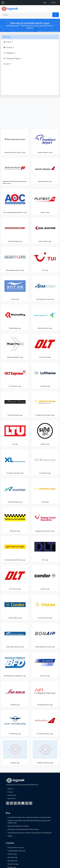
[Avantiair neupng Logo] (15, 491)
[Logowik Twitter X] (11, 803)
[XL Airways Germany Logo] (15, 462)
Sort (6, 64)
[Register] (54, 3)
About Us (10, 789)
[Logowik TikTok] (27, 803)
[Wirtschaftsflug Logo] (15, 231)
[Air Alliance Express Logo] (45, 752)
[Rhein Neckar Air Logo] (45, 317)
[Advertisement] (30, 81)
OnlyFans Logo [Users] (12, 854)
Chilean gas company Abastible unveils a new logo (23, 829)
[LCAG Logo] (45, 491)
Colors (7, 42)
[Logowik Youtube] (23, 803)
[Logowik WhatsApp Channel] (31, 803)
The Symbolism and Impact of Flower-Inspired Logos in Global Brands (30, 833)
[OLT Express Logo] (15, 375)
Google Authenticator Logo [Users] (16, 851)
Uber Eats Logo (12, 861)
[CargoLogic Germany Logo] (15, 636)
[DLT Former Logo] (15, 578)
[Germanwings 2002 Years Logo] (15, 549)
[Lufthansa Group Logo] (15, 404)
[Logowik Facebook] (8, 803)
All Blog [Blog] (10, 836)
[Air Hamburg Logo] (15, 723)
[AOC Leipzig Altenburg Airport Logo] (15, 202)
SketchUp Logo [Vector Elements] (13, 857)
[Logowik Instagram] (15, 803)
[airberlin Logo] (15, 752)
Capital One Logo (13, 864)
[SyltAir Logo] (15, 288)
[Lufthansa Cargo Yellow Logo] (45, 404)
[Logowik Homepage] (10, 9)
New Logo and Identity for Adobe (18, 826)
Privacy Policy (12, 795)
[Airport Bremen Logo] (45, 171)
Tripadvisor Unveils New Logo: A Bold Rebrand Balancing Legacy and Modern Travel (29, 822)
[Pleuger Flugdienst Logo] (15, 346)
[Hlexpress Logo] (15, 520)
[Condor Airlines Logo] (15, 607)
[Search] (27, 15)
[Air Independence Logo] (45, 694)
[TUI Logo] (45, 259)
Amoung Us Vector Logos (16, 847)
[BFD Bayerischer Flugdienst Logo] (15, 665)
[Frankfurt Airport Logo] (45, 142)
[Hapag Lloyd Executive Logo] (45, 520)
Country (8, 47)
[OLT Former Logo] (45, 346)
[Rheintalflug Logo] (15, 317)
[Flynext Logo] (45, 202)
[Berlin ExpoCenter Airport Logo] (15, 142)
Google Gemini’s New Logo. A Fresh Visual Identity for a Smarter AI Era (29, 817)
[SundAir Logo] (45, 433)
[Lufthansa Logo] (45, 375)
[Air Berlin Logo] (15, 694)
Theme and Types (12, 58)
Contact (10, 792)
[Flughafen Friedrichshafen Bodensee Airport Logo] (15, 172)
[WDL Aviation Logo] (45, 231)
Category (8, 53)
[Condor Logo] (45, 578)
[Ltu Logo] (15, 433)
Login (45, 3)
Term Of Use (12, 798)
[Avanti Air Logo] (45, 665)
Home (39, 32)
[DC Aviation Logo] (45, 462)
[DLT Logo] (45, 549)
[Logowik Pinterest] (19, 803)
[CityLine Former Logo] (45, 607)
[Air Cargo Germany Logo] (45, 723)
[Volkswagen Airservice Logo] (15, 259)
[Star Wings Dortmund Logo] (45, 288)
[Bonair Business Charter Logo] (45, 636)
